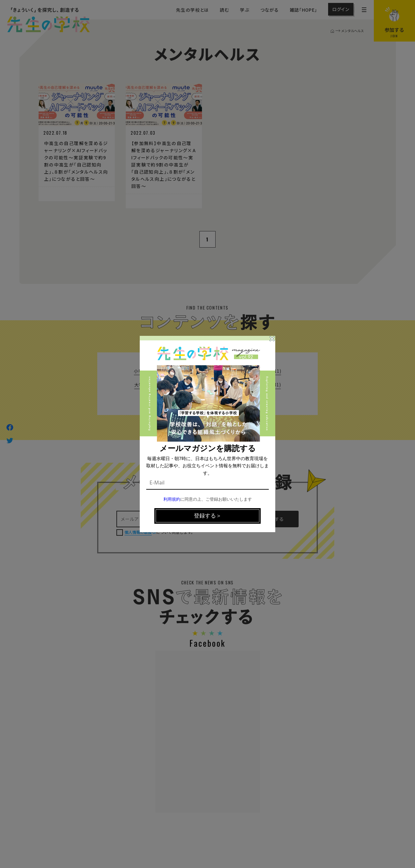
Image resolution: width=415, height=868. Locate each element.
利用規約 (172, 500)
